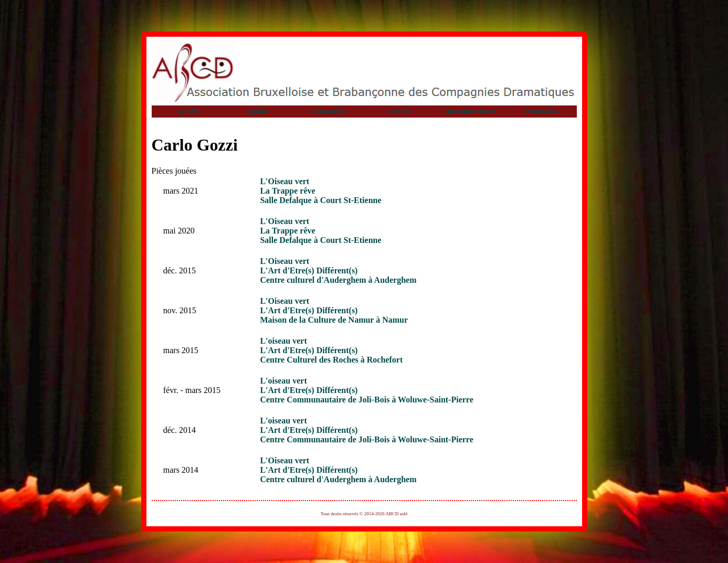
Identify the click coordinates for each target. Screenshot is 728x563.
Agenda (257, 111)
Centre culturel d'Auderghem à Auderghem (338, 280)
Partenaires (541, 111)
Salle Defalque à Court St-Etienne (320, 200)
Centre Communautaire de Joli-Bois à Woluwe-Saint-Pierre (366, 400)
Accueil (187, 111)
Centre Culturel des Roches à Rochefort (331, 360)
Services (399, 111)
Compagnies (328, 111)
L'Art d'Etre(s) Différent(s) (309, 270)
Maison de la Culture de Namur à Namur (334, 320)
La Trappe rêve (287, 191)
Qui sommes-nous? (470, 111)
